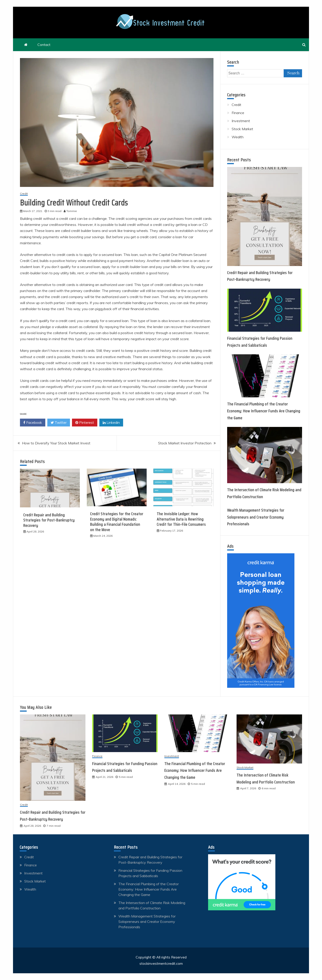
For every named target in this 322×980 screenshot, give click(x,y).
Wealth (238, 137)
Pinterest (85, 423)
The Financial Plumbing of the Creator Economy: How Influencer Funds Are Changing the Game (264, 411)
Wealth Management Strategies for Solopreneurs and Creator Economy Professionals (256, 517)
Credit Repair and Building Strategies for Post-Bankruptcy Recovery (49, 520)
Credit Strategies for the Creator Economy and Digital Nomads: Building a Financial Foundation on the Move (117, 522)
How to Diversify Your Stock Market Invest (56, 443)
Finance (238, 113)
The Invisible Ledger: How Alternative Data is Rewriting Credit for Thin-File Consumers (181, 519)
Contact (44, 45)
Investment (241, 121)
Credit (24, 194)
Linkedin (111, 423)
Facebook (33, 423)
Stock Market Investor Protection (185, 443)
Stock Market (242, 129)
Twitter (59, 423)
